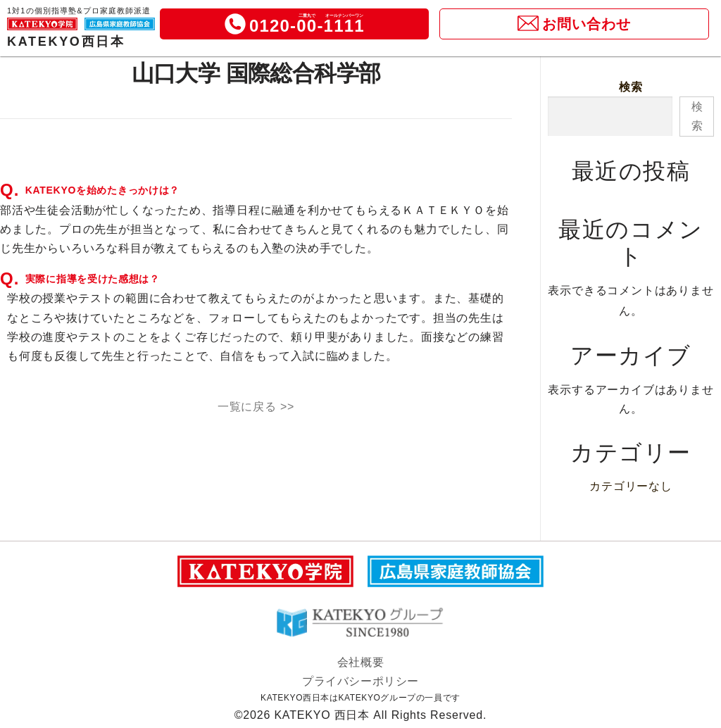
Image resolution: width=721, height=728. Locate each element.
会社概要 (360, 662)
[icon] (235, 28)
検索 (631, 87)
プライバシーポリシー (360, 681)
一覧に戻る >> (256, 407)
